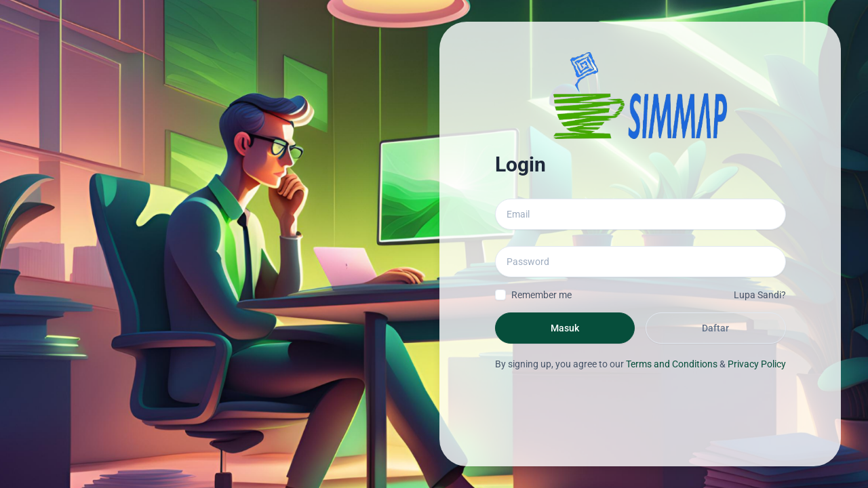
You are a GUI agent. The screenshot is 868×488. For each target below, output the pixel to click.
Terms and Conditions (672, 364)
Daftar (715, 328)
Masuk (565, 328)
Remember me (541, 295)
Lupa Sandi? (760, 295)
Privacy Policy (757, 364)
